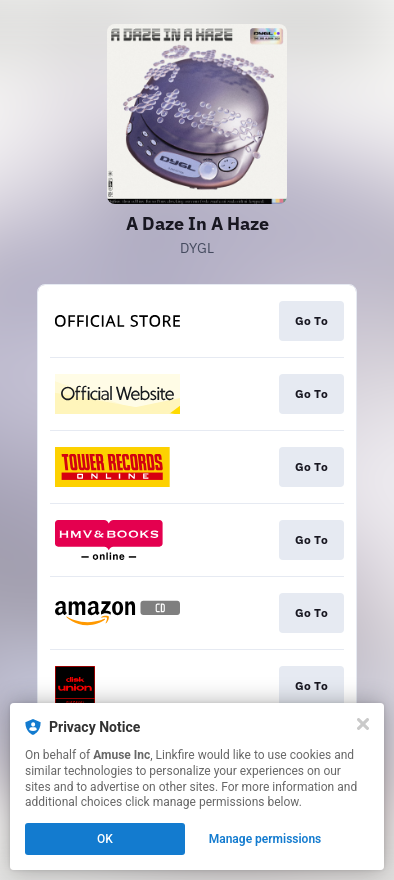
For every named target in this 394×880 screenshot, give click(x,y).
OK (105, 839)
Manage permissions (265, 839)
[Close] (363, 724)
